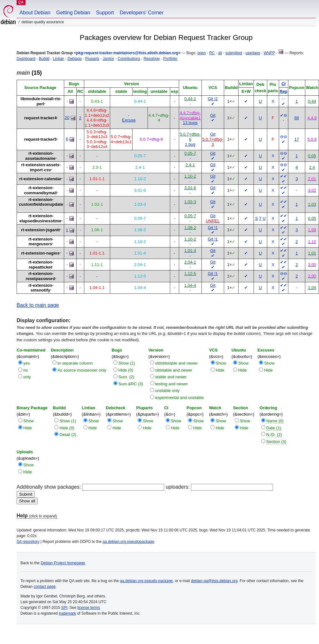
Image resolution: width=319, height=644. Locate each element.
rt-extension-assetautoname (40, 156)
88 (297, 118)
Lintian (58, 59)
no (26, 370)
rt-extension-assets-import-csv (41, 167)
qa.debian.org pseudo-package (146, 581)
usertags (253, 53)
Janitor (109, 59)
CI (283, 84)
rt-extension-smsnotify (41, 288)
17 (297, 139)
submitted (234, 53)
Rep (284, 91)
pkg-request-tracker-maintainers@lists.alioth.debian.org (127, 53)
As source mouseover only (82, 370)
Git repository (28, 542)
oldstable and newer (174, 370)
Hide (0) (126, 370)
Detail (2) (68, 435)
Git (213, 115)
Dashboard (26, 59)
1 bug (190, 144)
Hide (220, 370)
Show (221, 363)
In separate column (75, 363)
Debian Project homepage (63, 563)
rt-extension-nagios (40, 253)
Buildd (44, 59)
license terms (89, 608)
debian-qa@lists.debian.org (214, 581)
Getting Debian (73, 13)
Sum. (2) (126, 377)
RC (212, 53)
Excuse (129, 120)
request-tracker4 (41, 118)
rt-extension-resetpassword (41, 276)
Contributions (129, 59)
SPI (64, 608)
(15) (29, 73)
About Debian (35, 13)
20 (67, 118)
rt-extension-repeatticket (41, 265)
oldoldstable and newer (177, 363)
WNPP (269, 53)
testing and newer (172, 384)
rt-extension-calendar (40, 179)
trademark (67, 613)
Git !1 (213, 228)
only (27, 377)
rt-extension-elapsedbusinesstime (41, 218)
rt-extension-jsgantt (40, 230)
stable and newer (171, 377)
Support (105, 13)
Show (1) (127, 363)
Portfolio (170, 59)
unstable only (167, 391)
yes (27, 363)
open (202, 53)
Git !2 (213, 99)
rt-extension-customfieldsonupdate (41, 202)
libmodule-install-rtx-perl (41, 101)
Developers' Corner (142, 13)
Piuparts (92, 59)
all (220, 53)
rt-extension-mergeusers (41, 242)
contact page (45, 587)
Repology (152, 59)
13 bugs (190, 123)
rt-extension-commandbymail (40, 190)
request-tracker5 (41, 139)
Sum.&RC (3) (131, 384)
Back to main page (38, 305)
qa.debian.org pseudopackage (128, 542)
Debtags (75, 59)
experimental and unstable (180, 398)
